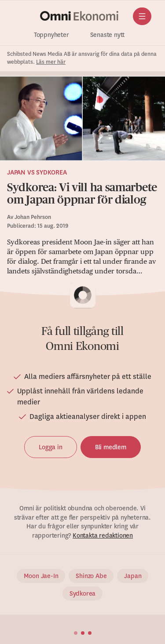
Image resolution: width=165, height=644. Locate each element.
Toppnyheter (51, 35)
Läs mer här (51, 62)
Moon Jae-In (41, 576)
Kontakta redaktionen (103, 535)
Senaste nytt (108, 35)
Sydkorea (82, 593)
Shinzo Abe (91, 576)
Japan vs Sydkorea (37, 172)
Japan (133, 576)
